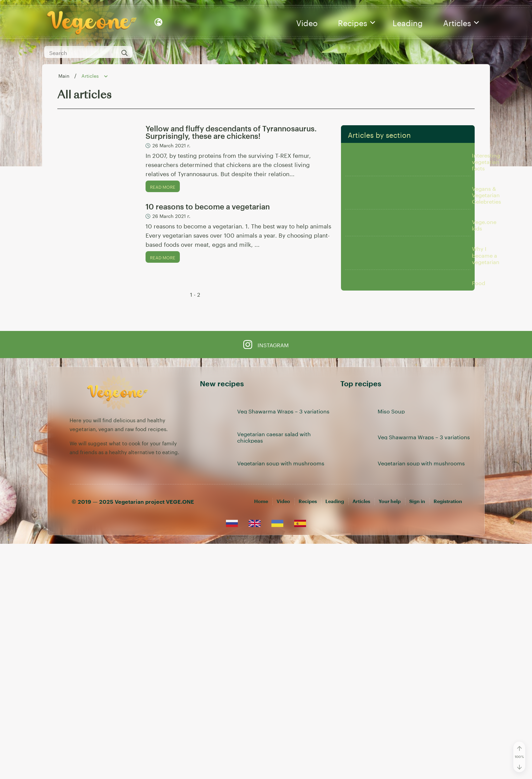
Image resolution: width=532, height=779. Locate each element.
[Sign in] (417, 737)
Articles (461, 22)
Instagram (266, 579)
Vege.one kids (484, 344)
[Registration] (448, 737)
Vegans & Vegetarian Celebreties (487, 264)
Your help (390, 737)
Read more (163, 186)
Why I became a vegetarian (486, 423)
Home (261, 737)
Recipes (356, 22)
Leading (408, 22)
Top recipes (361, 619)
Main (65, 75)
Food (479, 503)
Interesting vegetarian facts (486, 184)
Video (307, 22)
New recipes (222, 619)
